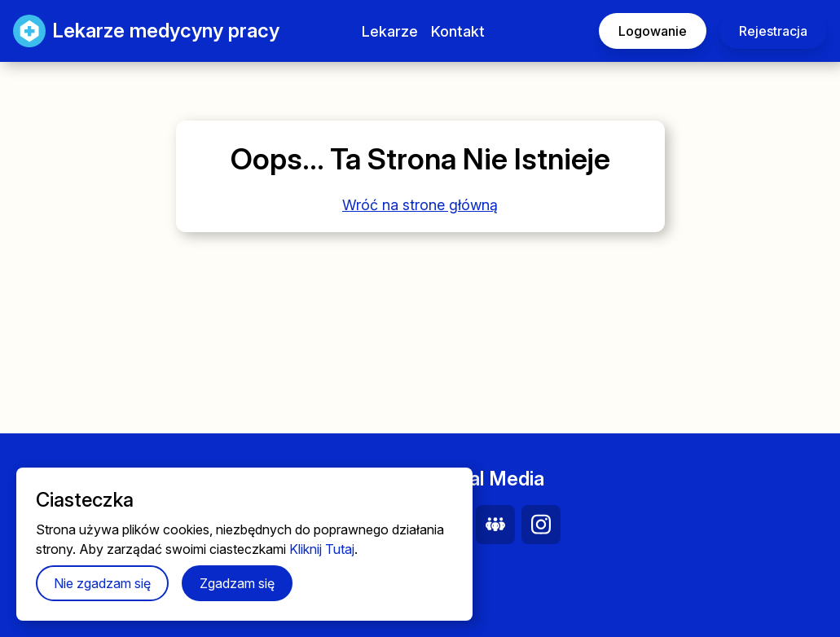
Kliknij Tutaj (322, 549)
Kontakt (458, 31)
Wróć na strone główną (420, 205)
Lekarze (390, 31)
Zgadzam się (237, 583)
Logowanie (653, 31)
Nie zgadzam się (102, 583)
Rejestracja (773, 31)
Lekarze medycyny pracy (130, 31)
